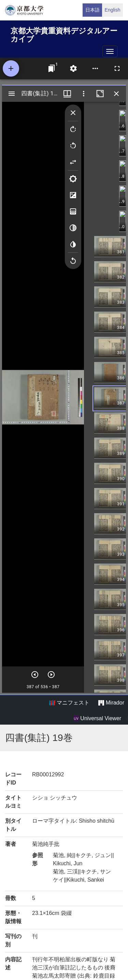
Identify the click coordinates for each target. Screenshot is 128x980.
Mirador (111, 703)
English (113, 10)
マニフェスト (69, 703)
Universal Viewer (97, 718)
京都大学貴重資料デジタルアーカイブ (64, 34)
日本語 (93, 10)
